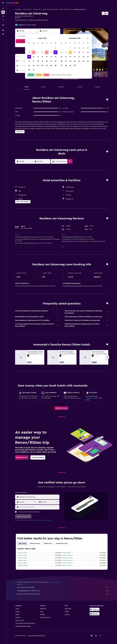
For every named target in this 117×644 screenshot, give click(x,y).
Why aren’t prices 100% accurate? (63, 594)
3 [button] (34, 52)
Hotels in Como (67, 565)
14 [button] (51, 57)
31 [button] (34, 70)
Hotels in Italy (37, 9)
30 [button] (29, 70)
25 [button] (38, 65)
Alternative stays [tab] (35, 544)
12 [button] (42, 57)
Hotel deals (18, 9)
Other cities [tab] (22, 544)
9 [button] (29, 57)
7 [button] (51, 52)
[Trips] (3, 25)
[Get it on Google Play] (95, 609)
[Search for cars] (3, 16)
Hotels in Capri (22, 560)
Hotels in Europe (27, 9)
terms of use (38, 520)
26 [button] (42, 65)
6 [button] (47, 52)
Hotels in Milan (66, 553)
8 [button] (56, 52)
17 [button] (34, 61)
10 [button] (34, 57)
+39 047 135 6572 (21, 22)
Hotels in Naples (22, 563)
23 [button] (29, 65)
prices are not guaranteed (55, 582)
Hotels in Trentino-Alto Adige (50, 9)
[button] (3, 3)
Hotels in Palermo (67, 563)
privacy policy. (48, 520)
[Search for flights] (3, 8)
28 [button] (51, 65)
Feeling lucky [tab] (48, 544)
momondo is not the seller (63, 587)
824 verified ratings (29, 25)
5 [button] (42, 52)
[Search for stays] (3, 12)
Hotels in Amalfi (22, 555)
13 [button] (47, 57)
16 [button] (29, 61)
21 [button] (51, 61)
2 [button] (29, 52)
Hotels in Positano (67, 558)
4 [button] (38, 52)
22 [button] (55, 61)
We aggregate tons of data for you (63, 591)
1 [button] (55, 48)
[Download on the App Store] (95, 614)
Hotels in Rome (22, 553)
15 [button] (56, 57)
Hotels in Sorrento (67, 560)
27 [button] (47, 65)
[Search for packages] (3, 20)
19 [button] (42, 61)
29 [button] (55, 65)
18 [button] (38, 61)
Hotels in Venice (22, 558)
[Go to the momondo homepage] (13, 3)
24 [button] (34, 65)
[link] (62, 408)
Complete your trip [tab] (62, 544)
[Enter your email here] (39, 507)
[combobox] (39, 497)
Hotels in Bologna (23, 565)
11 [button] (38, 57)
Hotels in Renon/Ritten (65, 9)
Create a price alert (92, 398)
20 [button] (47, 61)
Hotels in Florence (67, 555)
